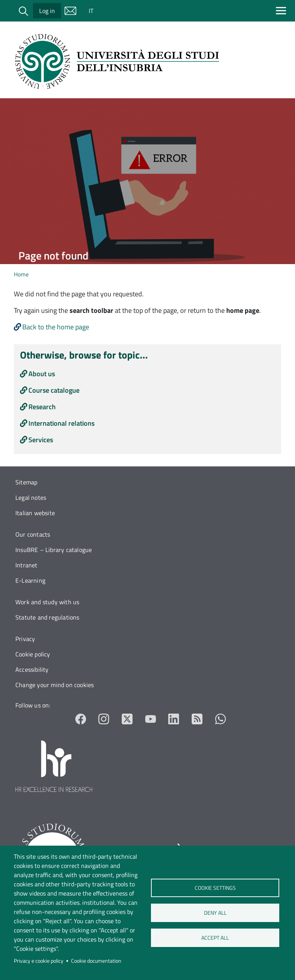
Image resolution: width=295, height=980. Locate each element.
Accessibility (32, 669)
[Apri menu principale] (283, 11)
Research (42, 407)
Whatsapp (220, 719)
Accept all (215, 938)
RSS (197, 719)
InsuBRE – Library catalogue (54, 550)
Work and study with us (47, 602)
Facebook (81, 719)
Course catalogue (54, 390)
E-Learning (30, 580)
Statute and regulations (47, 617)
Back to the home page (56, 327)
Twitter (127, 719)
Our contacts (33, 534)
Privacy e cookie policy (39, 961)
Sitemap (26, 482)
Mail (70, 11)
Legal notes (31, 497)
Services (41, 440)
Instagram (104, 719)
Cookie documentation (96, 961)
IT (91, 11)
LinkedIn (174, 719)
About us (42, 374)
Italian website (35, 513)
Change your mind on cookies (55, 685)
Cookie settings (215, 888)
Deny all (215, 913)
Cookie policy (33, 654)
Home (21, 274)
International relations (61, 423)
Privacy (25, 639)
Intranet (27, 565)
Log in (47, 11)
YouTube (151, 719)
